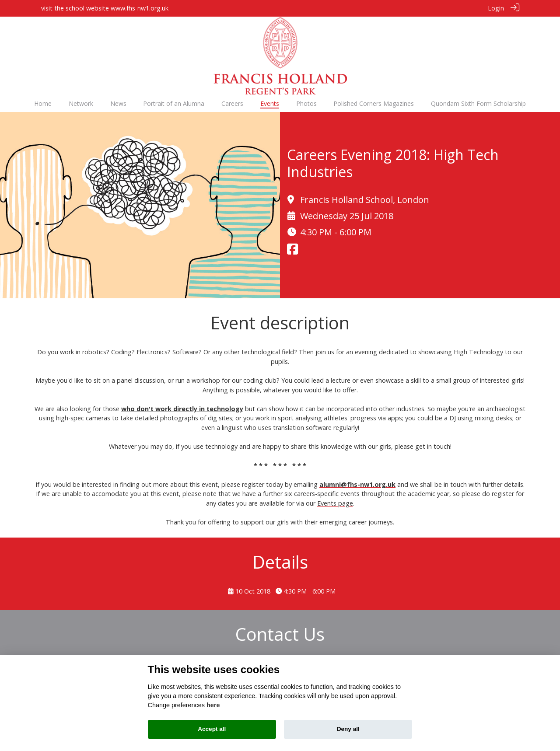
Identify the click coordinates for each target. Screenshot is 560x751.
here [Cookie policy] (213, 705)
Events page (335, 503)
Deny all (348, 729)
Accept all (212, 729)
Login (496, 8)
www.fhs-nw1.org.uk (140, 8)
